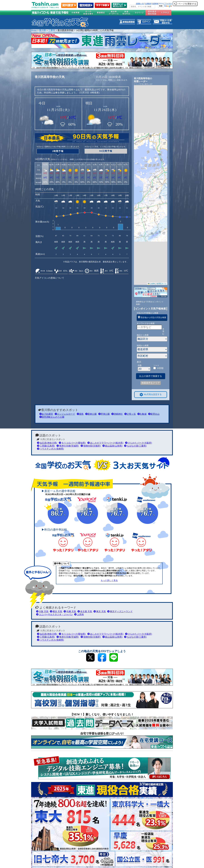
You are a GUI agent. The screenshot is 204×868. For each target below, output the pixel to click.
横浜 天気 (56, 611)
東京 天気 (100, 611)
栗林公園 (91, 414)
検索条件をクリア (151, 383)
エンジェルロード (65, 414)
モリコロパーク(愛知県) (72, 443)
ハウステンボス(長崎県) (50, 449)
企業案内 (148, 4)
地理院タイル (161, 284)
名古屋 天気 (85, 611)
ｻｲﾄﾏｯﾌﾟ (162, 4)
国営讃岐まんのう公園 (52, 417)
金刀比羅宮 (46, 414)
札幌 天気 (70, 611)
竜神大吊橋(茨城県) (68, 446)
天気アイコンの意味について (49, 278)
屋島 (80, 414)
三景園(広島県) (46, 446)
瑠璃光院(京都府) (91, 446)
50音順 (160, 368)
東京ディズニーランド (120, 611)
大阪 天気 (42, 611)
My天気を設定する (151, 395)
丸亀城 (142, 414)
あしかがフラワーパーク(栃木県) (105, 443)
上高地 (79, 614)
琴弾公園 (104, 414)
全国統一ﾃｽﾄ (140, 4)
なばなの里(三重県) (135, 446)
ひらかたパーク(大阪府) (139, 443)
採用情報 (155, 4)
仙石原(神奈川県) (47, 443)
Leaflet (151, 284)
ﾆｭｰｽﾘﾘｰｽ (169, 4)
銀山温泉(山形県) (112, 446)
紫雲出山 (154, 414)
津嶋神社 (117, 414)
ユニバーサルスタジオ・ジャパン (54, 614)
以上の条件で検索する (151, 376)
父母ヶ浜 (130, 414)
